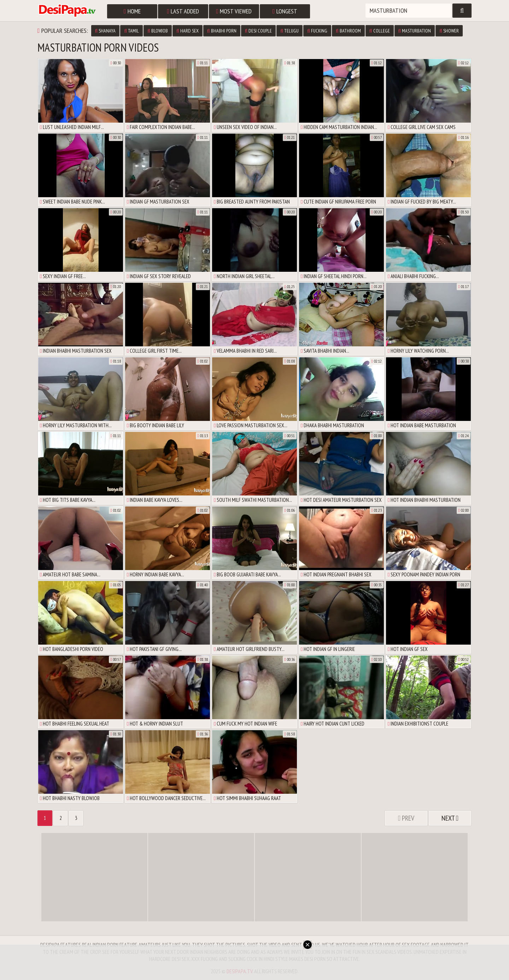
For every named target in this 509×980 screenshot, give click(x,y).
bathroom (348, 31)
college (380, 31)
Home (132, 11)
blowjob (158, 31)
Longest (285, 11)
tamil (131, 31)
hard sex (188, 31)
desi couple (259, 31)
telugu (289, 31)
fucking (317, 31)
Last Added (183, 11)
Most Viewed (234, 11)
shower (449, 31)
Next (450, 818)
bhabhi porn (222, 31)
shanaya (106, 31)
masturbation (415, 31)
